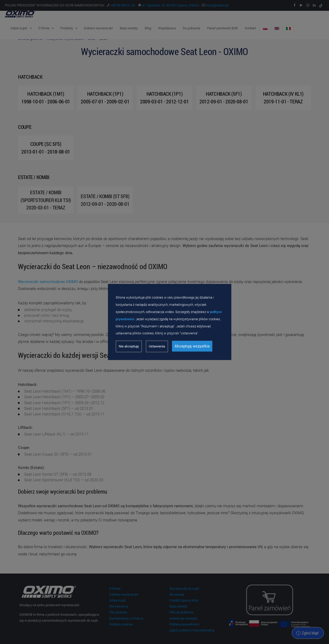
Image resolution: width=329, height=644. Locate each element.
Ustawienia (157, 346)
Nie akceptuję (129, 346)
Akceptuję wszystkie (192, 346)
